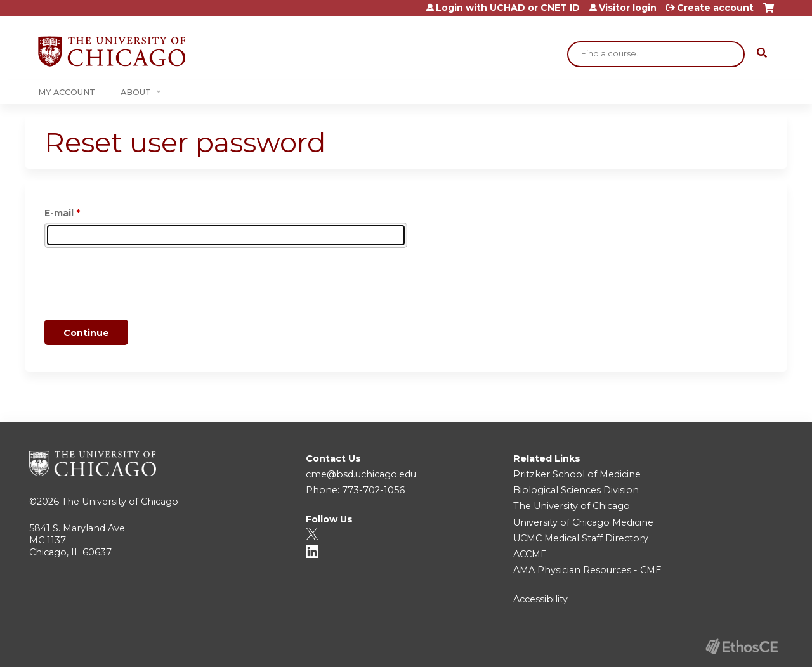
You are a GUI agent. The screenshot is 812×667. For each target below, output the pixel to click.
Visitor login (628, 8)
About (136, 92)
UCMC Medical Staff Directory (581, 538)
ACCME (530, 554)
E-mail (59, 213)
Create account (715, 8)
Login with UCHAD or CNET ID (508, 8)
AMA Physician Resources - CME (587, 570)
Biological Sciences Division (576, 490)
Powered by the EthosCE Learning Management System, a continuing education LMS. (742, 646)
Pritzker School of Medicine (577, 474)
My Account (67, 92)
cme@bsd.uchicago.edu (361, 474)
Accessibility (540, 599)
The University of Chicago (120, 502)
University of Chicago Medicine (583, 522)
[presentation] (141, 286)
